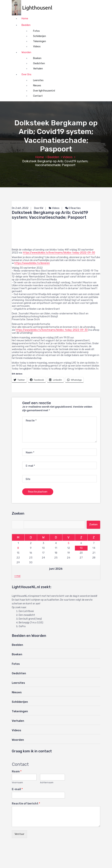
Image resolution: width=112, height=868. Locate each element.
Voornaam (17, 782)
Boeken (37, 58)
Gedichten (39, 63)
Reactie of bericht (26, 804)
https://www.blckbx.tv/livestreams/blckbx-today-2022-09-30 (59, 253)
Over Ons (26, 74)
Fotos (36, 31)
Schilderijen (40, 36)
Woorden (26, 52)
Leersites (38, 80)
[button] (34, 8)
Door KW (39, 208)
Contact (38, 96)
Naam (17, 771)
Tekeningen (40, 41)
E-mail (17, 789)
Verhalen (38, 69)
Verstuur (19, 834)
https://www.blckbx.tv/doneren (32, 263)
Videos (37, 47)
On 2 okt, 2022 (20, 208)
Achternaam (47, 782)
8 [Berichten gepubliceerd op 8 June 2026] (18, 548)
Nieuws (37, 86)
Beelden (26, 25)
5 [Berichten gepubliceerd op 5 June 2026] (69, 543)
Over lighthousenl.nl (44, 91)
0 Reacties (73, 208)
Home (25, 19)
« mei (17, 576)
